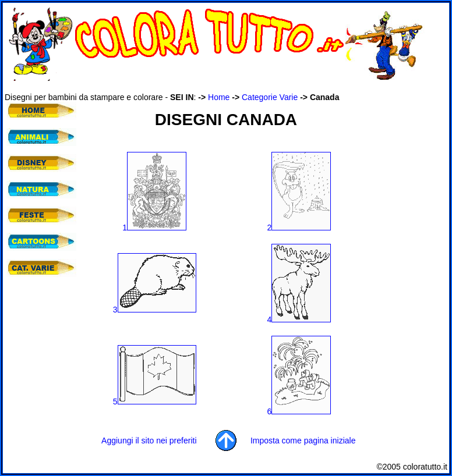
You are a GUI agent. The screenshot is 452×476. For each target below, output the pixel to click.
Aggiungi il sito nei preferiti (149, 441)
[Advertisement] (217, 86)
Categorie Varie (270, 97)
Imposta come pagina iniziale (303, 441)
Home (219, 97)
